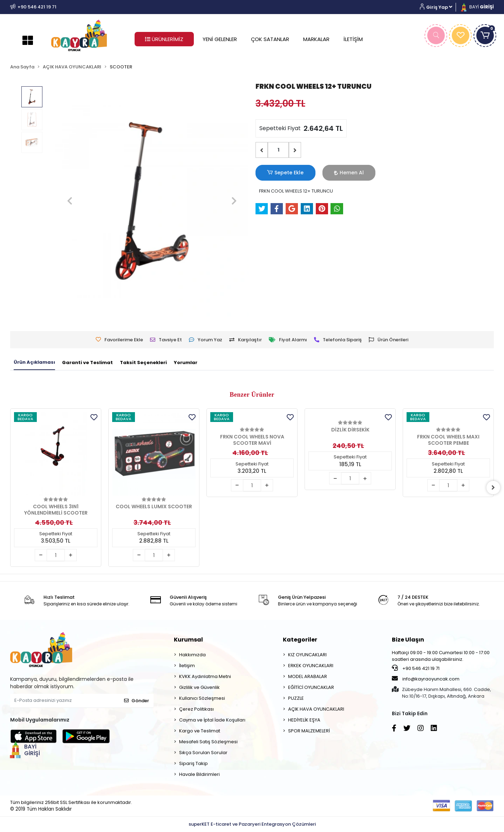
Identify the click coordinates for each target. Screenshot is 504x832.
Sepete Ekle (278, 173)
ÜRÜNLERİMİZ (164, 39)
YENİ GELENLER (220, 39)
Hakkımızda (192, 655)
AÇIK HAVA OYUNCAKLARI (316, 709)
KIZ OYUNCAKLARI (307, 655)
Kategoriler (300, 640)
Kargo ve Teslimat (200, 731)
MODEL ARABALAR (308, 676)
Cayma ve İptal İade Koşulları (212, 720)
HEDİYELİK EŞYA (304, 720)
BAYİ (477, 7)
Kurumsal (188, 640)
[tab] (34, 363)
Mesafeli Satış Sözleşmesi (208, 742)
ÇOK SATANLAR (270, 39)
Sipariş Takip (193, 763)
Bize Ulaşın (408, 640)
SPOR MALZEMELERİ (309, 731)
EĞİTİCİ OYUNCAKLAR (311, 687)
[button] (439, 7)
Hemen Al (328, 173)
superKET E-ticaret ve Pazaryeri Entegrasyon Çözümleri (252, 824)
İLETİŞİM (353, 39)
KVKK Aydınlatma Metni (205, 676)
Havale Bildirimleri (199, 774)
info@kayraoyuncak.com (426, 679)
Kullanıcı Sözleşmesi (202, 698)
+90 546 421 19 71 (416, 668)
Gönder (137, 701)
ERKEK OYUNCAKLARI (311, 666)
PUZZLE (296, 698)
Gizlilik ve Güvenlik (199, 687)
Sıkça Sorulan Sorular (203, 753)
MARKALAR (316, 39)
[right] (494, 488)
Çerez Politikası (196, 709)
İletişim (187, 666)
